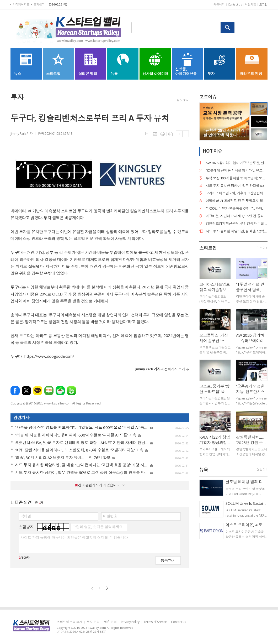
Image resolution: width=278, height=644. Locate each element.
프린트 (163, 134)
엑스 (26, 391)
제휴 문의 (110, 622)
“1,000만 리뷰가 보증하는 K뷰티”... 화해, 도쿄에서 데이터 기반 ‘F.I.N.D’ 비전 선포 (237, 208)
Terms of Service (155, 622)
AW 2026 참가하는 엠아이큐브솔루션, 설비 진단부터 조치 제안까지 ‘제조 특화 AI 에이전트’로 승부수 (237, 163)
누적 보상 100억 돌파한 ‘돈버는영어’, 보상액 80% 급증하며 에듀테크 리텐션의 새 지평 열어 (237, 178)
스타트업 (208, 248)
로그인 (263, 4)
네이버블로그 (49, 391)
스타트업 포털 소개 (69, 622)
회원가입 (250, 4)
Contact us (235, 4)
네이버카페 (60, 391)
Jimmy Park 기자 (22, 134)
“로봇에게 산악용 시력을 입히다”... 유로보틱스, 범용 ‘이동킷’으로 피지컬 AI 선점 (237, 171)
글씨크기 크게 (179, 134)
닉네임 (26, 516)
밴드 (71, 391)
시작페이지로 (21, 4)
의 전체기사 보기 (160, 369)
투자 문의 (93, 622)
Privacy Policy (130, 622)
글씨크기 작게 (186, 134)
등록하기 (168, 560)
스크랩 (170, 134)
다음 (107, 588)
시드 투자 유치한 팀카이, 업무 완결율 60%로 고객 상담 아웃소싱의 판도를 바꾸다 (237, 186)
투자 (186, 100)
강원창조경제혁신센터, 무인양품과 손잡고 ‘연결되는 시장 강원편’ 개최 (237, 224)
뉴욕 (204, 470)
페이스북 (15, 391)
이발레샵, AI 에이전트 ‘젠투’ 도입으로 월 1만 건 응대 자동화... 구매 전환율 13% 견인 (237, 201)
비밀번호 (110, 516)
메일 (155, 134)
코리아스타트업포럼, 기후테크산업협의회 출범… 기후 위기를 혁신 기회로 (237, 193)
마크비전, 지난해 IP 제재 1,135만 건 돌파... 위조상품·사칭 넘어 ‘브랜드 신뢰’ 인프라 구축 (237, 216)
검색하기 (228, 28)
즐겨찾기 (39, 4)
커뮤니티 (219, 4)
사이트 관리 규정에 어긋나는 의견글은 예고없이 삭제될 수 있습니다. (74, 538)
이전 (92, 588)
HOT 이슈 (212, 151)
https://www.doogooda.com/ (49, 356)
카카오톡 (38, 391)
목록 (147, 134)
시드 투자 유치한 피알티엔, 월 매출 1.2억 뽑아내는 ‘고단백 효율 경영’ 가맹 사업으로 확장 (237, 231)
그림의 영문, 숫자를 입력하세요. (98, 527)
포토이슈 (208, 97)
